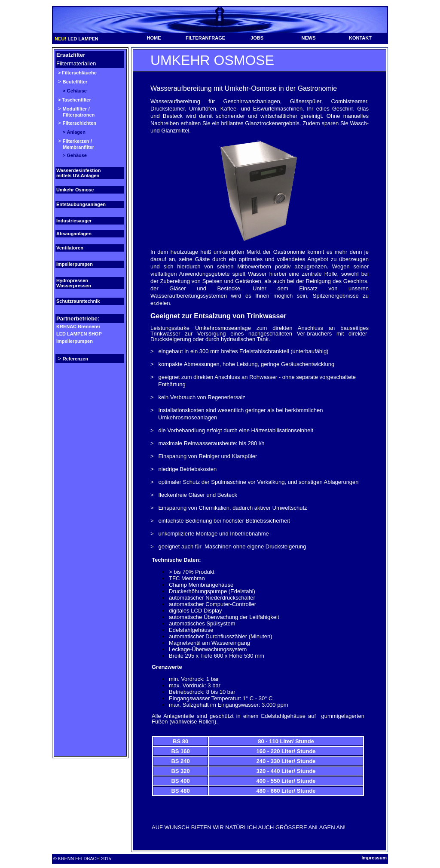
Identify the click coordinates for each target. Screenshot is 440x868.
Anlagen (76, 132)
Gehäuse (77, 91)
